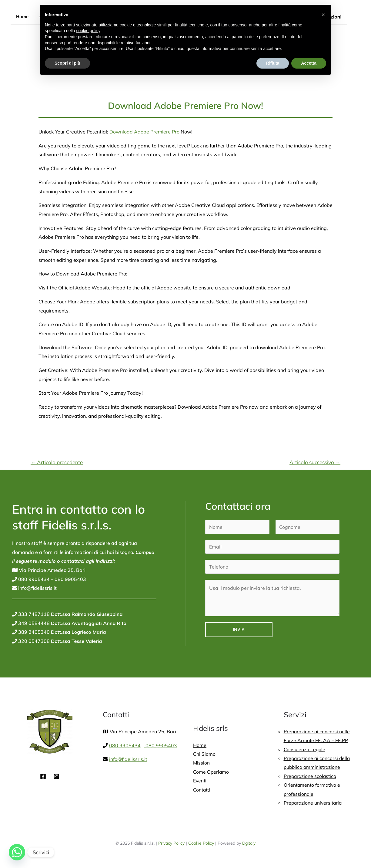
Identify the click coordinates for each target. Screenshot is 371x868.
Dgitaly (249, 844)
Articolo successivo (315, 462)
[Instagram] (56, 776)
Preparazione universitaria (314, 803)
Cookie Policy (201, 844)
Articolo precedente (57, 462)
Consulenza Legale (305, 749)
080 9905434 (33, 579)
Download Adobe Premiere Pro (144, 132)
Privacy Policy (171, 844)
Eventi (200, 781)
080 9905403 (70, 579)
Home (21, 17)
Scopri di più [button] (67, 63)
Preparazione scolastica (311, 776)
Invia (239, 630)
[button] (323, 15)
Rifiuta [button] (273, 63)
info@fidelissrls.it (37, 588)
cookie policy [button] (88, 31)
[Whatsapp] (17, 852)
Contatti (202, 790)
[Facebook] (43, 776)
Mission (202, 763)
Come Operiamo (211, 772)
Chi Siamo (204, 754)
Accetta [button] (309, 63)
